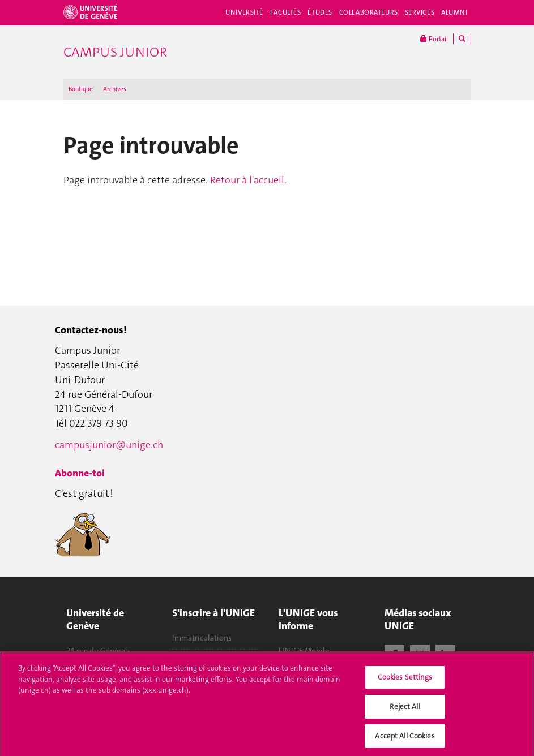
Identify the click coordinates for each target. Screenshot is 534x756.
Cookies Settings (405, 680)
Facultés (286, 12)
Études (320, 12)
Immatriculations (202, 638)
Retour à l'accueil (247, 180)
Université (244, 12)
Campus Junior (115, 52)
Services (420, 12)
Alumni (454, 12)
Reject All (405, 709)
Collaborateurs (369, 12)
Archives (115, 89)
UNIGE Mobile (304, 651)
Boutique (81, 89)
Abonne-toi (80, 473)
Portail (434, 39)
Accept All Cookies (405, 739)
